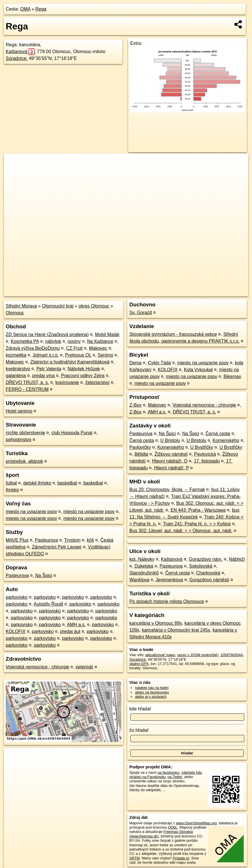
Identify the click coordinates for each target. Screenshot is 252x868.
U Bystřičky (202, 447)
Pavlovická (205, 454)
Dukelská (144, 566)
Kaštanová (20, 52)
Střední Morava (21, 306)
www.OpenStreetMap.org (196, 823)
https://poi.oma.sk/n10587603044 (222, 292)
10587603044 (231, 655)
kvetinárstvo (18, 369)
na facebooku (169, 772)
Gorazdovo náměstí (209, 580)
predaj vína (44, 376)
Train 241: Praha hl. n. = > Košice (197, 524)
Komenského (226, 440)
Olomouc (15, 313)
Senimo (105, 355)
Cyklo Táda (159, 363)
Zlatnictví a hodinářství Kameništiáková (70, 362)
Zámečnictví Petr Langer (57, 547)
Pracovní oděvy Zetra (83, 376)
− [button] (14, 172)
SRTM (134, 858)
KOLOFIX (16, 631)
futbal (11, 483)
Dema (135, 363)
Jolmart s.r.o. (46, 355)
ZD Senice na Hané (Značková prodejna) (47, 334)
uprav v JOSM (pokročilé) (198, 655)
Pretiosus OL (78, 355)
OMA (25, 9)
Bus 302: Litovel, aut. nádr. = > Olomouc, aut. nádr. (181, 531)
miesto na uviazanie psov (31, 512)
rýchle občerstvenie (25, 433)
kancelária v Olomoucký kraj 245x (176, 630)
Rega (41, 9)
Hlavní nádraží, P (172, 468)
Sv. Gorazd (141, 313)
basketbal (67, 483)
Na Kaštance (100, 341)
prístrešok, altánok (24, 461)
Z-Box (135, 405)
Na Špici (44, 575)
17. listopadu (207, 461)
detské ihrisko (37, 483)
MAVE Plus (17, 540)
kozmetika (16, 355)
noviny (74, 341)
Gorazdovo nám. (205, 559)
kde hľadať (140, 709)
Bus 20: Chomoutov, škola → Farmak (167, 490)
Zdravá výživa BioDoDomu (33, 348)
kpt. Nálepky (142, 559)
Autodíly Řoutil (48, 604)
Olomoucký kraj (58, 306)
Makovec (98, 348)
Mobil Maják (107, 334)
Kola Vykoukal (198, 370)
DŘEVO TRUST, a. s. (27, 382)
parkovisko (17, 597)
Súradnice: (17, 58)
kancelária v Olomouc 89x (156, 623)
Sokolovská (201, 566)
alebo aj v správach (151, 697)
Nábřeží (237, 559)
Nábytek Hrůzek (84, 369)
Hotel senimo (19, 411)
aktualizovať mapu (160, 655)
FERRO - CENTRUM (27, 389)
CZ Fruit (74, 348)
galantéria (16, 376)
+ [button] (14, 163)
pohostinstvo (19, 440)
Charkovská (208, 573)
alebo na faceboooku (152, 692)
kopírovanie (67, 382)
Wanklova (139, 580)
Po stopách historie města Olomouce (167, 601)
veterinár (84, 667)
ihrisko (12, 490)
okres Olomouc (94, 306)
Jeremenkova (169, 580)
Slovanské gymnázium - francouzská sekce (173, 334)
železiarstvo (97, 382)
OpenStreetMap (148, 292)
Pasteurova (46, 540)
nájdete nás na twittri (152, 688)
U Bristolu (170, 440)
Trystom (72, 540)
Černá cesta (218, 434)
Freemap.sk (178, 292)
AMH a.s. (76, 625)
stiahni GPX (139, 664)
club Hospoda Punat (72, 433)
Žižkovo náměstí (171, 454)
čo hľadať (139, 730)
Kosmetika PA (25, 341)
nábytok (53, 341)
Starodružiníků (144, 573)
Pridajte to (181, 858)
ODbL (173, 827)
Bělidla (141, 454)
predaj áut (70, 631)
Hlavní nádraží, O (170, 461)
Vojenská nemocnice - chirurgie (37, 667)
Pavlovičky (140, 447)
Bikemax (232, 376)
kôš (90, 540)
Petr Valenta (49, 369)
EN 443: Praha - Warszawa (198, 510)
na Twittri (175, 777)
